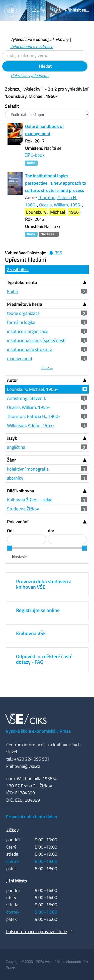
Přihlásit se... (72, 10)
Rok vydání (18, 522)
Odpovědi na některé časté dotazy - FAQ (44, 659)
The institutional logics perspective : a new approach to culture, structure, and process (56, 183)
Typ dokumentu (22, 282)
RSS (56, 253)
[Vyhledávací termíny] (45, 56)
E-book (35, 155)
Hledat (45, 66)
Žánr (12, 460)
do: (51, 531)
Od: (10, 531)
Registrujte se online (38, 610)
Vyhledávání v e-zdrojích (32, 47)
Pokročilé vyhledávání (30, 75)
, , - (53, 212)
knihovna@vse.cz (23, 766)
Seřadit (12, 106)
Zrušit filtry (18, 270)
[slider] (10, 548)
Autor (13, 380)
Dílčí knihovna (21, 491)
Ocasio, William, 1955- (61, 205)
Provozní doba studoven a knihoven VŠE (44, 584)
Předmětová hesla (25, 304)
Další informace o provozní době (36, 931)
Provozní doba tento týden (31, 817)
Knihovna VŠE (31, 633)
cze (36, 10)
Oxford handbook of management (44, 130)
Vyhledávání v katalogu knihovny (39, 39)
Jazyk (12, 438)
